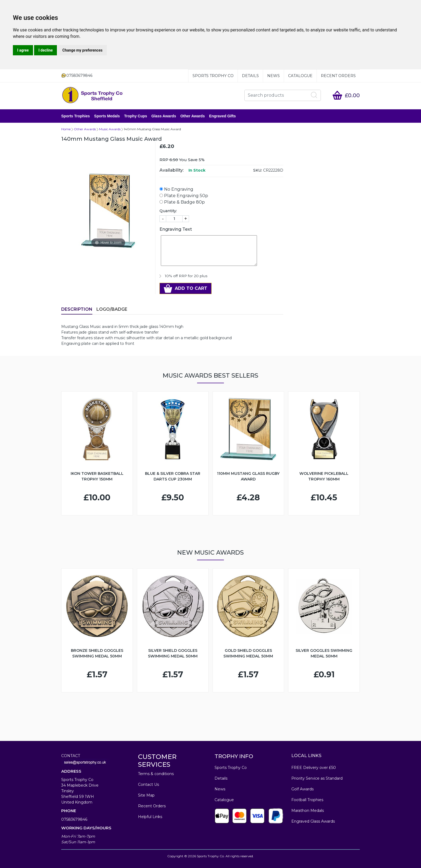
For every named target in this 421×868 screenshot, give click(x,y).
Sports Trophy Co (213, 76)
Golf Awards (302, 789)
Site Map (146, 795)
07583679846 (74, 819)
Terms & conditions (156, 774)
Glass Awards (164, 116)
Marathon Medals (308, 811)
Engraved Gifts (223, 116)
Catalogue (300, 76)
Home (66, 129)
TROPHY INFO (234, 756)
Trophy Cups (136, 116)
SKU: (258, 170)
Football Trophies (307, 800)
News (273, 76)
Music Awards (110, 129)
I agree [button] (23, 50)
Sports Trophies (76, 116)
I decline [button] (46, 50)
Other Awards (193, 116)
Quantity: (168, 211)
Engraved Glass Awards (313, 821)
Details (250, 76)
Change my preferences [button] (82, 50)
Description (77, 309)
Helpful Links (150, 817)
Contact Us (148, 784)
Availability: (172, 170)
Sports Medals (107, 116)
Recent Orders (338, 76)
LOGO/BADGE (112, 309)
